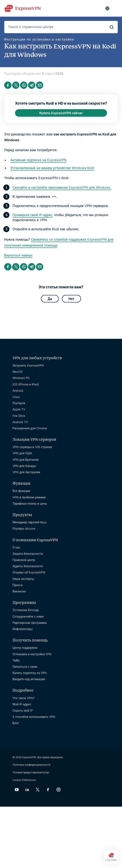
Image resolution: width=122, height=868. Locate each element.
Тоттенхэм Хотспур (26, 610)
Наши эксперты (23, 579)
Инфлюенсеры (23, 629)
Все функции (21, 491)
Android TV (20, 422)
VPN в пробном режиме (29, 497)
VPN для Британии (25, 460)
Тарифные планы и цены (30, 503)
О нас (16, 547)
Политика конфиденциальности (31, 765)
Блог (16, 723)
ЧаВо (16, 660)
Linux (16, 397)
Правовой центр (24, 560)
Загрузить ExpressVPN (28, 365)
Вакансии (19, 591)
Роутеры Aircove (24, 528)
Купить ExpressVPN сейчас (61, 113)
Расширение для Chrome (30, 428)
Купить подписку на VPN (30, 673)
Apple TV (19, 409)
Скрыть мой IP (23, 710)
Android (18, 391)
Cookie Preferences (24, 780)
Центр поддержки (25, 648)
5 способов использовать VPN (34, 717)
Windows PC (21, 378)
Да (50, 299)
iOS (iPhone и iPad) (26, 384)
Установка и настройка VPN (32, 654)
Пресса (18, 585)
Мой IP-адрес (22, 704)
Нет (71, 299)
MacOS (18, 372)
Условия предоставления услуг (31, 772)
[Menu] (116, 8)
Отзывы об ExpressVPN (29, 572)
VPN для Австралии (26, 472)
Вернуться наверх (18, 255)
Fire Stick (19, 416)
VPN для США (22, 453)
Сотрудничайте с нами (28, 616)
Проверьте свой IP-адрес (32, 215)
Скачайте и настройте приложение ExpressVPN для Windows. (62, 187)
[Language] (107, 8)
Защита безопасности (28, 554)
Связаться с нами (25, 667)
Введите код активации (29, 679)
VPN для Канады (24, 466)
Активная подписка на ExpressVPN (38, 160)
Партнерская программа (30, 623)
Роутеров (19, 403)
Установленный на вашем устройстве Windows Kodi (52, 168)
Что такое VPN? (24, 698)
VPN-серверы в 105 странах (32, 447)
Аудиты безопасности (28, 566)
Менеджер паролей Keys (30, 522)
